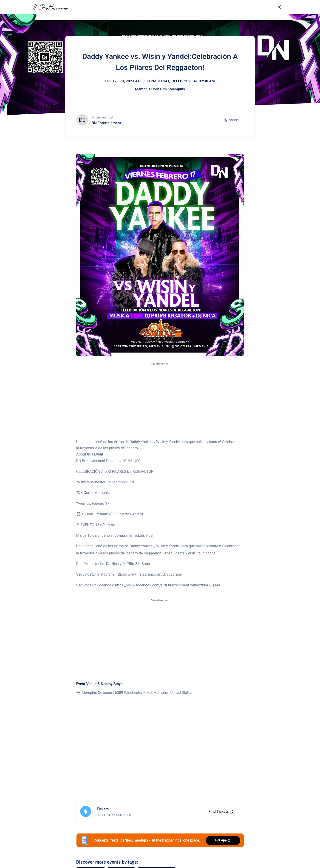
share (231, 120)
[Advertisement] (160, 401)
